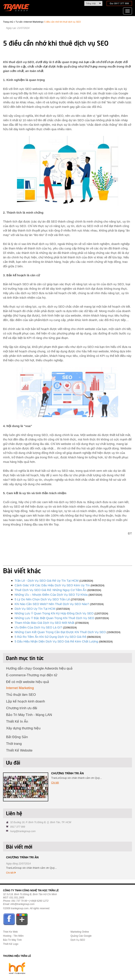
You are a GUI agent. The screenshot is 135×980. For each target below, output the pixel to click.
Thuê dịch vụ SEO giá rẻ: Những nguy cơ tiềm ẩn (51, 590)
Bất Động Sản (17, 737)
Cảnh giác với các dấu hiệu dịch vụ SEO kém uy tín (52, 585)
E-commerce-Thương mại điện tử (32, 675)
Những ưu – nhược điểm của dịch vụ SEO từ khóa (51, 595)
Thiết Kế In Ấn (17, 722)
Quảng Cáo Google (81, 936)
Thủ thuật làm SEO (21, 695)
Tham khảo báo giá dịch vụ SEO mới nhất (44, 623)
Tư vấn (19, 22)
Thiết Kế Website (19, 750)
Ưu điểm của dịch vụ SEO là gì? (38, 627)
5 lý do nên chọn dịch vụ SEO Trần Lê (42, 599)
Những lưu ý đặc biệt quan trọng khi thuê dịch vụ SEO (54, 618)
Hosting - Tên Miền (13, 936)
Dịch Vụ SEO (78, 940)
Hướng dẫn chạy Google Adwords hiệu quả (39, 668)
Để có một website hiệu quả (28, 682)
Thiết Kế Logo (11, 944)
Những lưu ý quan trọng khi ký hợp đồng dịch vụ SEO (54, 613)
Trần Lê (18, 8)
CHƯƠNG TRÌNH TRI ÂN (67, 773)
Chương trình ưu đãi (22, 708)
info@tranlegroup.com (22, 904)
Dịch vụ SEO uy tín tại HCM (35, 609)
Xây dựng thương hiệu (23, 728)
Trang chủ (8, 22)
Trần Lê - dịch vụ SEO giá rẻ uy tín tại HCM (47, 581)
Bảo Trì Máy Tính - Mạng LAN (29, 715)
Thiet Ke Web (10, 932)
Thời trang (14, 744)
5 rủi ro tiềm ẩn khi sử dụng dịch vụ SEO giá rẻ (50, 637)
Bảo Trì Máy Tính (12, 940)
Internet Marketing (34, 22)
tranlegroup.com (20, 908)
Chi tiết (55, 783)
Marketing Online (80, 932)
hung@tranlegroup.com (23, 831)
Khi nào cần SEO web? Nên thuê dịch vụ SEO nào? (52, 604)
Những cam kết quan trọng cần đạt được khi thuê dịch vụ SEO (60, 632)
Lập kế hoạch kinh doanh (26, 701)
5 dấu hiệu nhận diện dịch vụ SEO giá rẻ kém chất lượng (56, 641)
